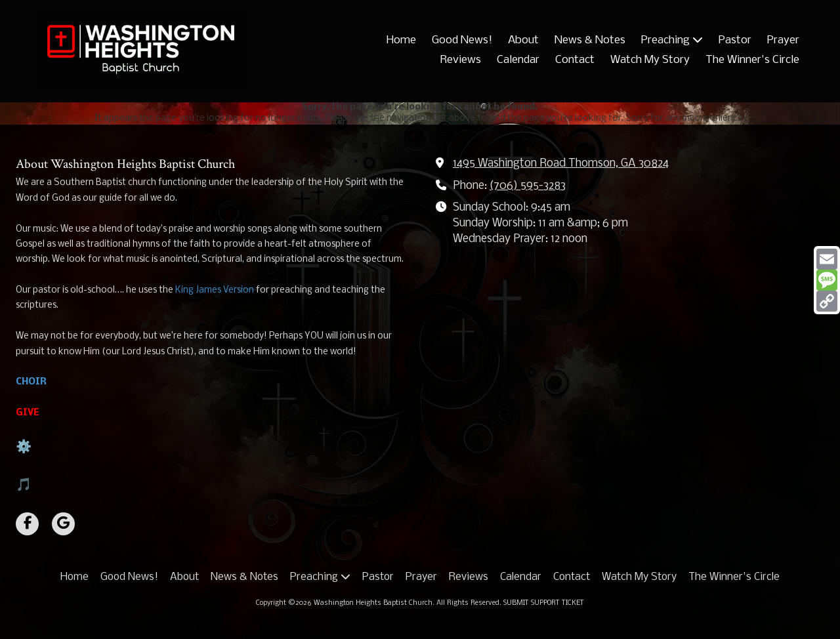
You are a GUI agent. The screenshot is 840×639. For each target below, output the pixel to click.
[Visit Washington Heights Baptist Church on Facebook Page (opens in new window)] (27, 524)
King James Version (215, 290)
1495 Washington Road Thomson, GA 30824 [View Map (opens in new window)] (561, 164)
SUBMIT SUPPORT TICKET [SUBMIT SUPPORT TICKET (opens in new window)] (544, 603)
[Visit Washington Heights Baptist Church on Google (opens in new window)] (63, 524)
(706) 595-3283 (528, 186)
